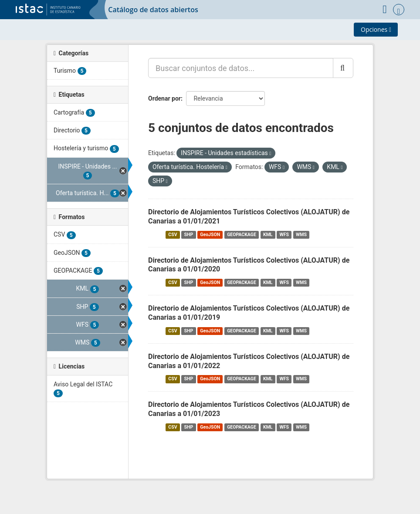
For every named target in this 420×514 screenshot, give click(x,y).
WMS (301, 235)
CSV (173, 235)
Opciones (376, 29)
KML (268, 235)
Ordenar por (164, 98)
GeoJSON (210, 235)
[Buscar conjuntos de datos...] (241, 68)
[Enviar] (343, 68)
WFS (284, 235)
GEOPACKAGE (242, 235)
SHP (189, 235)
